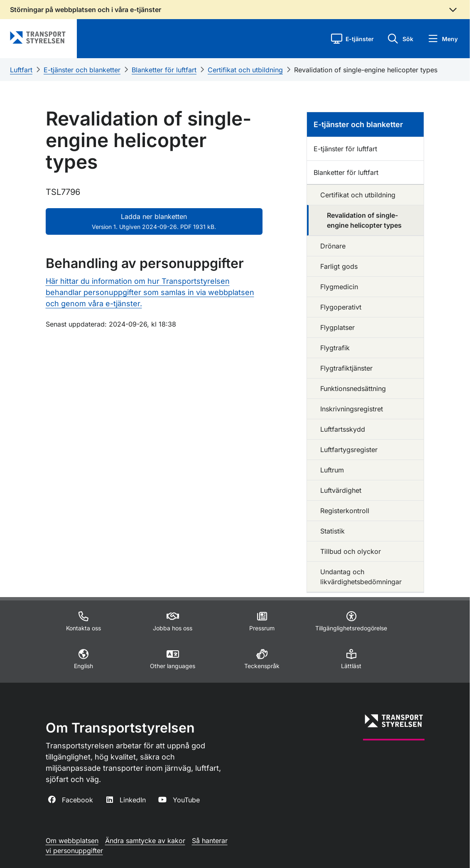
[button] (352, 39)
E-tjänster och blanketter (82, 70)
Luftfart (21, 70)
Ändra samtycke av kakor (145, 841)
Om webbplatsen (72, 841)
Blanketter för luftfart (164, 70)
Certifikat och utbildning (245, 70)
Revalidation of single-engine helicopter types (366, 70)
